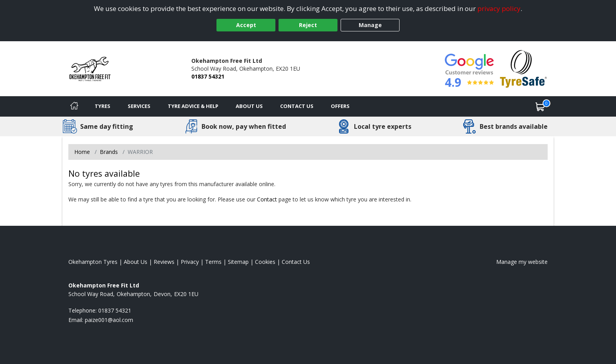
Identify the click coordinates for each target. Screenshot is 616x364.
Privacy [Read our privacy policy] (190, 262)
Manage (370, 25)
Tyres (103, 106)
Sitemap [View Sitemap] (238, 262)
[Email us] (109, 320)
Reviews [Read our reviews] (164, 262)
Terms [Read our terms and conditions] (213, 262)
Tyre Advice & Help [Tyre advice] (193, 106)
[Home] (74, 106)
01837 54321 (208, 76)
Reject (308, 25)
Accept (246, 25)
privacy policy (499, 8)
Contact (267, 199)
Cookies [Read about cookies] (265, 262)
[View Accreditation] (523, 68)
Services (139, 106)
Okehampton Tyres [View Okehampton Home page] (93, 262)
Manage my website (522, 262)
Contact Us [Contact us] (297, 106)
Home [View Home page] (82, 152)
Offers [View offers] (340, 106)
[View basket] (540, 106)
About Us (249, 106)
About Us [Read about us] (136, 262)
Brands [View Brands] (109, 152)
